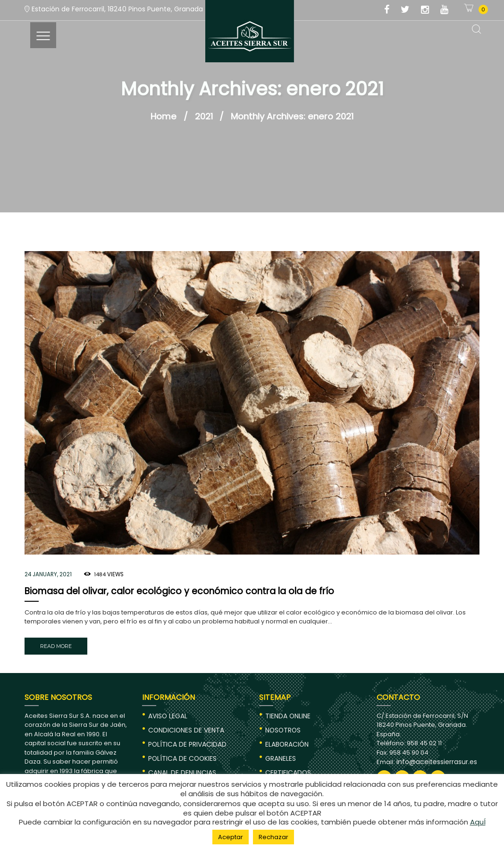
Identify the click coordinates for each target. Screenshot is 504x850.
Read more (55, 644)
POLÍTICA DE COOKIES (181, 753)
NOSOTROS (282, 727)
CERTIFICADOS (287, 767)
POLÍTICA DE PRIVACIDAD (185, 740)
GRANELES (280, 753)
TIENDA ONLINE (287, 713)
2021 (204, 117)
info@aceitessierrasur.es (434, 759)
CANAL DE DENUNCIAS (181, 767)
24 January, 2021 (48, 574)
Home (164, 117)
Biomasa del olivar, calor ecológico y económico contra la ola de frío (171, 591)
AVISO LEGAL (167, 713)
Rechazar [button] (273, 837)
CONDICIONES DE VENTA (184, 727)
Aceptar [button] (231, 837)
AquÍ (478, 823)
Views (107, 574)
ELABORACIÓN (286, 740)
